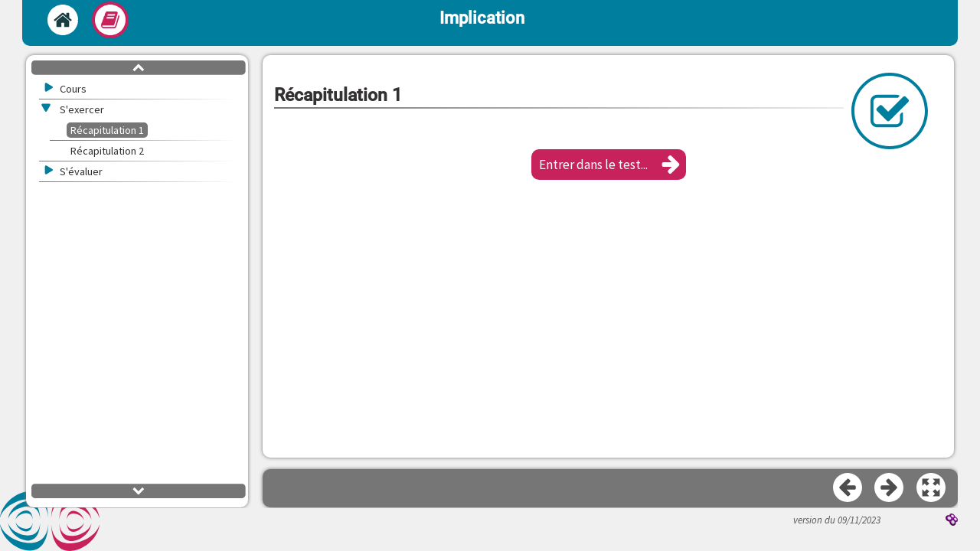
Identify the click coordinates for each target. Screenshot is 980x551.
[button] (609, 165)
